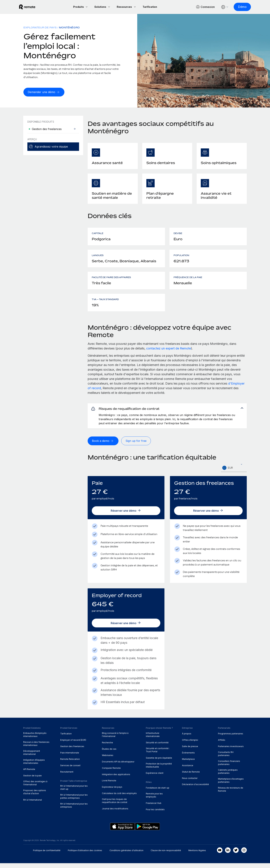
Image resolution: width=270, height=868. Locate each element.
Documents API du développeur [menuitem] (118, 766)
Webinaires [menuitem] (108, 760)
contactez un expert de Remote (169, 349)
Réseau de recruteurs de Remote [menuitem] (231, 794)
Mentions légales (197, 855)
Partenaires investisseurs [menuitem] (231, 751)
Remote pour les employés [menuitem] (154, 800)
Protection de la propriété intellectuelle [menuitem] (159, 770)
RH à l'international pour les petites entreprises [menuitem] (74, 801)
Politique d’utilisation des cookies (85, 855)
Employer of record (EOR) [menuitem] (73, 745)
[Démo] (238, 7)
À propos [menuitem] (187, 738)
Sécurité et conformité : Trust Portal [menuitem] (158, 755)
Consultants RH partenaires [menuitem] (226, 759)
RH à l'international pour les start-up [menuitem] (74, 792)
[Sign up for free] (138, 446)
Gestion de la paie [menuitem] (32, 781)
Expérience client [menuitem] (155, 778)
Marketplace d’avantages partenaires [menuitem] (231, 785)
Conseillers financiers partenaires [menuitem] (229, 767)
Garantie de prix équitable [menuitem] (159, 763)
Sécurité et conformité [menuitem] (157, 747)
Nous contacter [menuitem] (190, 783)
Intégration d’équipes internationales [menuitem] (34, 766)
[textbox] (234, 473)
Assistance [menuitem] (188, 770)
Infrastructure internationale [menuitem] (153, 739)
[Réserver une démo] (126, 516)
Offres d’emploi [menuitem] (190, 745)
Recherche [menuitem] (107, 747)
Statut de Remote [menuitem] (191, 777)
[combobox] (234, 473)
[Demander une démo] (45, 93)
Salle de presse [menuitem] (190, 751)
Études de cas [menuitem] (109, 754)
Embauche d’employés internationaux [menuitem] (35, 739)
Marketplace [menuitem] (188, 764)
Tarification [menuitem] (66, 738)
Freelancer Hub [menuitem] (154, 808)
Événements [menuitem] (188, 758)
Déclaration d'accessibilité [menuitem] (195, 789)
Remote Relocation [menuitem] (70, 764)
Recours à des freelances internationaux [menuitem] (36, 748)
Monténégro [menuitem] (69, 28)
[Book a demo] (104, 446)
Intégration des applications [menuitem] (116, 779)
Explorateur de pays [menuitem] (40, 28)
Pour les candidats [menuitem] (155, 814)
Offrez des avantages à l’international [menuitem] (35, 788)
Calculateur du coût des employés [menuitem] (119, 798)
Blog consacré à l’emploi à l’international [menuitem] (115, 739)
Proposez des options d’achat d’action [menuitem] (35, 797)
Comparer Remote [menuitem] (111, 773)
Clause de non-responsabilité (166, 855)
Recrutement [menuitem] (67, 777)
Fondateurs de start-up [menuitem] (158, 793)
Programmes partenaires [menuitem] (231, 738)
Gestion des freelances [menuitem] (72, 751)
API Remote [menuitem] (29, 774)
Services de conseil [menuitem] (70, 770)
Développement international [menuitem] (32, 757)
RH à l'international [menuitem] (33, 805)
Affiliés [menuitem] (222, 745)
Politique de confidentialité (47, 855)
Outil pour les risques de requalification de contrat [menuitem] (115, 805)
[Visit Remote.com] (31, 7)
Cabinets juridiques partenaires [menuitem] (228, 776)
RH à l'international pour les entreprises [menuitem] (74, 810)
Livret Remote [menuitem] (109, 786)
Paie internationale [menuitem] (70, 758)
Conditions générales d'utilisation (126, 855)
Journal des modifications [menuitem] (115, 813)
